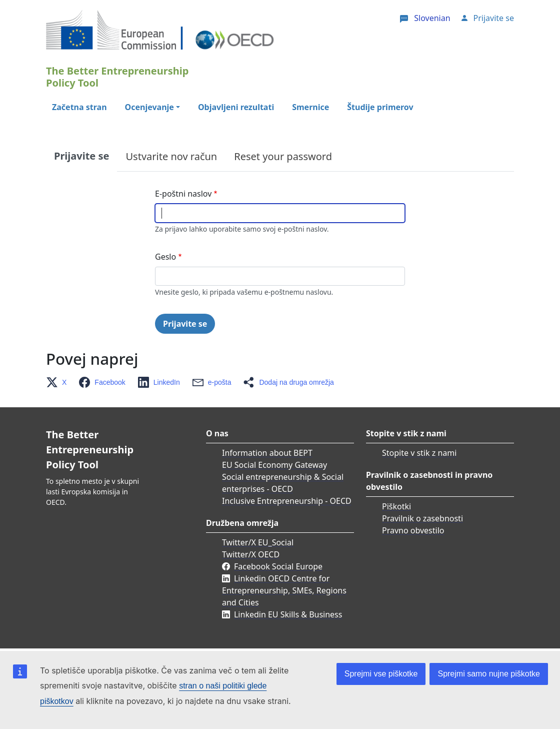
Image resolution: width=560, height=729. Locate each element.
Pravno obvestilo (413, 530)
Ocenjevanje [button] (149, 107)
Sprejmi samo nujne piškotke (489, 674)
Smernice (310, 107)
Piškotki (396, 506)
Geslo (165, 257)
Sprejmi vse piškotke (381, 674)
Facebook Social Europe (278, 566)
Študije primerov (380, 107)
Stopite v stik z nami (419, 453)
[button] (59, 382)
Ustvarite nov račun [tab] (171, 156)
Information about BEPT (267, 453)
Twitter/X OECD (251, 554)
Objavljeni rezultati (236, 107)
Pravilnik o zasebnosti (422, 518)
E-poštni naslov (183, 194)
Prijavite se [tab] (81, 156)
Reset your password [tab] (283, 156)
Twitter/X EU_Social (258, 542)
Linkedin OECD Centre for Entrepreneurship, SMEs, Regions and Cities (284, 590)
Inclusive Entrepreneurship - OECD (287, 501)
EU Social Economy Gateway (274, 465)
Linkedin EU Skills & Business (288, 614)
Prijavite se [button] (494, 18)
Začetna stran (79, 107)
